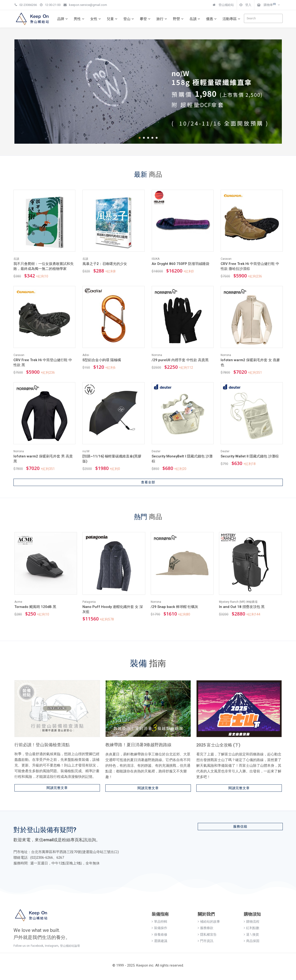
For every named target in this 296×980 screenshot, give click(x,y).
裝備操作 (159, 928)
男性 (80, 19)
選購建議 (159, 941)
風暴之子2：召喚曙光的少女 (105, 264)
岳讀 (195, 19)
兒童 (113, 19)
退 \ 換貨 (251, 934)
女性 (96, 19)
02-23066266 (26, 5)
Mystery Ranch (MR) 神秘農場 (238, 602)
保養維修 (159, 934)
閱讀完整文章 (57, 788)
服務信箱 (240, 826)
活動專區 (232, 19)
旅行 (162, 19)
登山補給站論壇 (70, 946)
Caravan (226, 259)
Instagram (52, 946)
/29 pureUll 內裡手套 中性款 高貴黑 (180, 360)
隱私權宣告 (207, 934)
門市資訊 (206, 941)
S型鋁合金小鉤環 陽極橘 (102, 360)
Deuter (156, 451)
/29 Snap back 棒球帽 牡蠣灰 (174, 607)
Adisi (86, 355)
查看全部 (148, 482)
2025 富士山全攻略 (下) (218, 745)
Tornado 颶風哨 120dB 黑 (35, 607)
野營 (179, 19)
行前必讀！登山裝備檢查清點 (42, 745)
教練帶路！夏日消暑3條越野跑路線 (138, 745)
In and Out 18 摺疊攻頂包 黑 (242, 607)
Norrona (157, 355)
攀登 (146, 19)
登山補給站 (223, 5)
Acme (18, 602)
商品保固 (252, 941)
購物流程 (252, 921)
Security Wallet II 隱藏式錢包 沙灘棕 (250, 456)
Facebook (37, 946)
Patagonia (89, 602)
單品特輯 (159, 921)
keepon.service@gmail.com (85, 5)
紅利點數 (252, 928)
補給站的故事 (209, 921)
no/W (86, 451)
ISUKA (156, 259)
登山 (129, 19)
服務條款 (206, 928)
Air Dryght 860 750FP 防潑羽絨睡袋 (180, 264)
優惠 (212, 19)
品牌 (63, 19)
